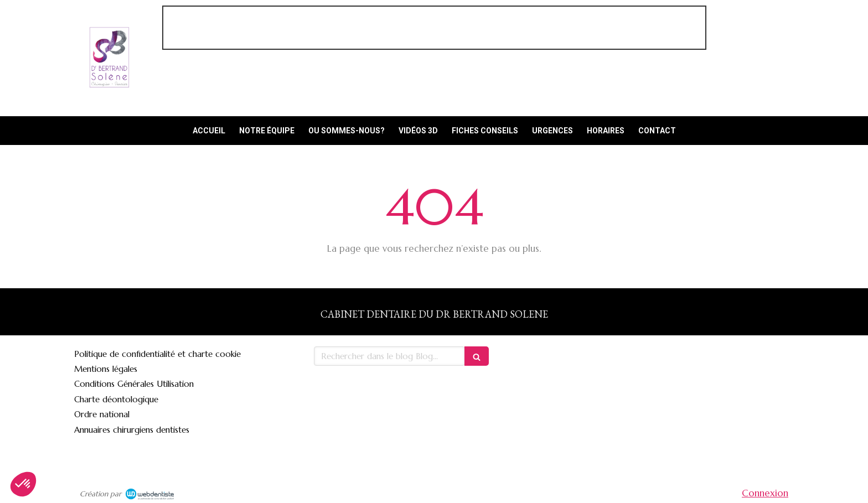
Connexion (765, 493)
